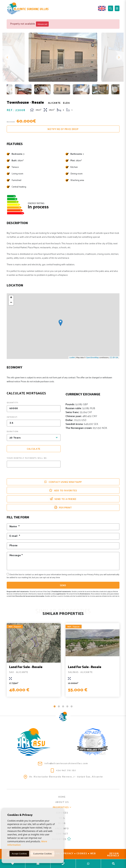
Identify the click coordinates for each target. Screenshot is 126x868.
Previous (7, 57)
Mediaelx (113, 855)
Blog (62, 823)
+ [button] (11, 298)
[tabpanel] (34, 660)
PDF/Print (63, 507)
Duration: (13, 431)
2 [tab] (59, 706)
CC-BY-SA (114, 357)
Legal (57, 853)
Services (62, 813)
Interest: (12, 417)
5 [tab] (72, 706)
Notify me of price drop (63, 129)
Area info (62, 828)
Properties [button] (62, 807)
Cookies (82, 853)
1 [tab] (55, 706)
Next (119, 57)
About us (62, 802)
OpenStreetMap (92, 357)
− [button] (11, 303)
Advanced (42, 24)
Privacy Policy (94, 574)
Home (62, 797)
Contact (62, 834)
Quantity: (13, 402)
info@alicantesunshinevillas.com (63, 763)
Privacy (68, 853)
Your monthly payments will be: (27, 458)
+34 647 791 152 (63, 770)
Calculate (34, 449)
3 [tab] (63, 706)
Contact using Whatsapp (63, 482)
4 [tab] (67, 706)
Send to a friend (63, 499)
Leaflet (72, 357)
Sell (62, 818)
